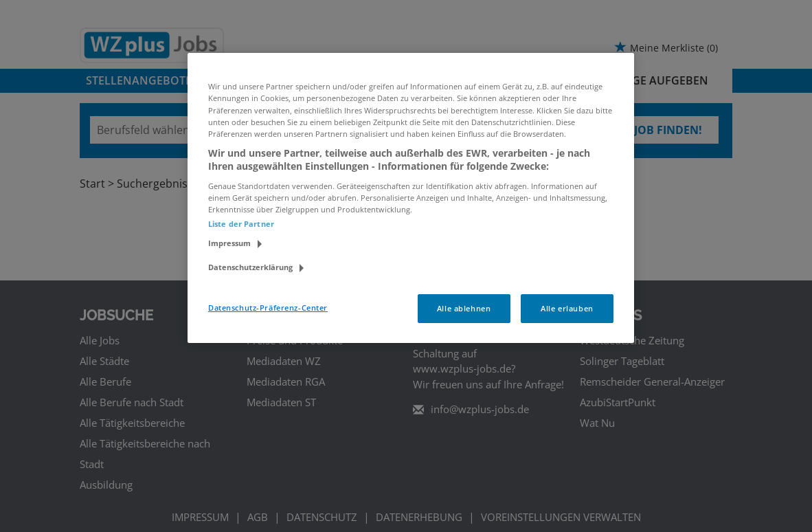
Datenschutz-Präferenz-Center (268, 308)
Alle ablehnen (464, 308)
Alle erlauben (567, 308)
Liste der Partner (241, 224)
